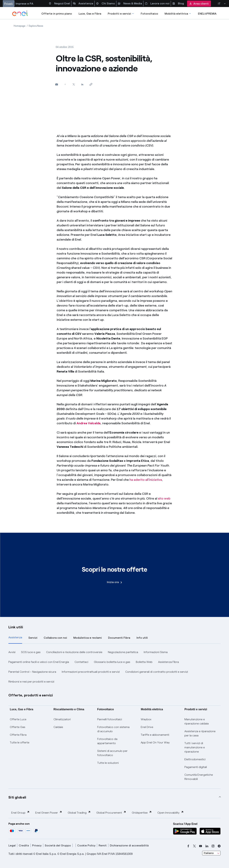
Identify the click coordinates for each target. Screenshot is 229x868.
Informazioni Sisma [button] (156, 652)
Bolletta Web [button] (144, 662)
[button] (57, 84)
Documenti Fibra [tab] (119, 638)
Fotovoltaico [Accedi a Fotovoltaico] (149, 14)
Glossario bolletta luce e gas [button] (112, 662)
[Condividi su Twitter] (74, 84)
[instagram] (213, 846)
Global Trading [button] (79, 812)
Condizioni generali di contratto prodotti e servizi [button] (157, 672)
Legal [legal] (12, 845)
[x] (194, 846)
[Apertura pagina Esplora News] (36, 26)
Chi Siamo (105, 4)
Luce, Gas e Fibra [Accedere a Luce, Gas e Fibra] (90, 14)
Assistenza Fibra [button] (168, 662)
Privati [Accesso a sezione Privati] (9, 4)
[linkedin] (207, 846)
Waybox (146, 719)
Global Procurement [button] (111, 812)
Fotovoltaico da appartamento (107, 741)
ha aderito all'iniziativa (146, 480)
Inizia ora (114, 582)
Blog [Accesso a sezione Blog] (178, 4)
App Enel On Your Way (155, 742)
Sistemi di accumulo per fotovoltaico (112, 753)
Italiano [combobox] (209, 853)
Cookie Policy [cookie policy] (86, 845)
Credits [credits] (24, 845)
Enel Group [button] (20, 812)
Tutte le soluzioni (108, 763)
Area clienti (199, 4)
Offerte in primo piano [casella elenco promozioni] (57, 14)
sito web (164, 498)
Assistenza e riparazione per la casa (200, 733)
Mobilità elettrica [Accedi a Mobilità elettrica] (178, 14)
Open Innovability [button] (171, 812)
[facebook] (188, 846)
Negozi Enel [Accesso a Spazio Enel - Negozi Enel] (59, 4)
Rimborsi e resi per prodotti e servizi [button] (31, 682)
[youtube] (201, 846)
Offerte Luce (18, 719)
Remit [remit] (103, 845)
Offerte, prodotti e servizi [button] (31, 695)
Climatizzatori (62, 719)
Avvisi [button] (12, 652)
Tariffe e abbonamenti (155, 735)
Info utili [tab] (142, 638)
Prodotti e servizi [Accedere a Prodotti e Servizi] (121, 14)
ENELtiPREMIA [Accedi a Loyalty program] (207, 14)
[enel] (20, 13)
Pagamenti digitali (196, 767)
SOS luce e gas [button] (31, 652)
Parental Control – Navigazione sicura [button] (32, 672)
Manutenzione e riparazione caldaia (197, 721)
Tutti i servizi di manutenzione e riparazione (195, 747)
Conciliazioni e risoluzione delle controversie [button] (74, 652)
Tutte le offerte (20, 742)
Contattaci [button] (81, 662)
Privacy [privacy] (37, 845)
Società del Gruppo (58, 845)
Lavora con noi (157, 4)
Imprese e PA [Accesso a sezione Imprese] (24, 4)
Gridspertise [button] (142, 812)
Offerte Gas (18, 727)
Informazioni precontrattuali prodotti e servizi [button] (91, 672)
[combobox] (211, 853)
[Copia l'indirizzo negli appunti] (91, 84)
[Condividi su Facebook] (65, 84)
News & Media (130, 4)
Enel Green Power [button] (49, 812)
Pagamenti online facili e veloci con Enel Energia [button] (39, 662)
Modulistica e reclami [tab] (88, 638)
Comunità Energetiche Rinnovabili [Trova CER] (199, 777)
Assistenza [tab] (15, 637)
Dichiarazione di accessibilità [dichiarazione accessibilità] (129, 845)
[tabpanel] (114, 667)
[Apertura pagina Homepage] (20, 26)
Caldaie (58, 727)
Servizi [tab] (33, 638)
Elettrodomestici (195, 759)
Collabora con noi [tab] (55, 638)
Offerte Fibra (18, 735)
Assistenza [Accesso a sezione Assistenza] (83, 4)
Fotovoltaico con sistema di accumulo (113, 729)
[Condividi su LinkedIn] (82, 84)
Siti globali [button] (17, 797)
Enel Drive (147, 727)
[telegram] (219, 846)
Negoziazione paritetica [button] (123, 652)
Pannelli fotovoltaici (110, 719)
